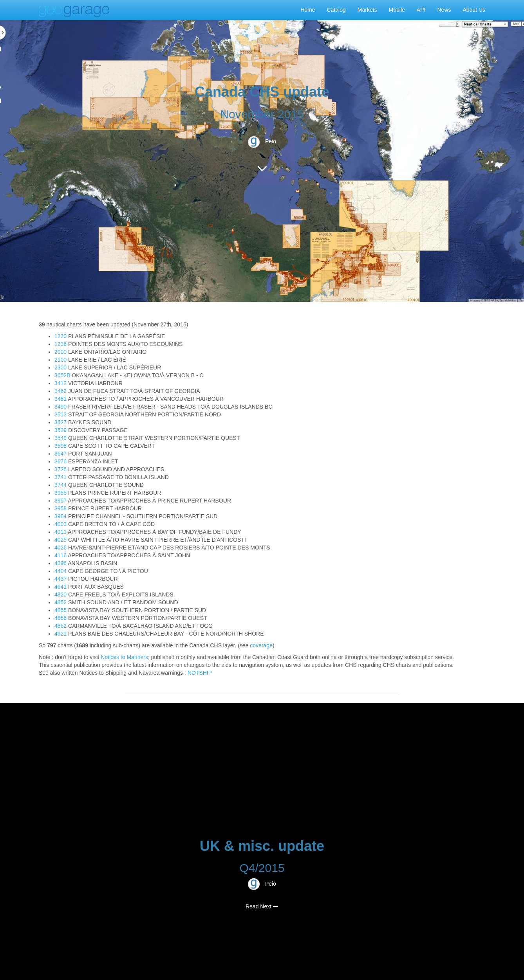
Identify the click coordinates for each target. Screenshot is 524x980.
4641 (61, 587)
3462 (61, 391)
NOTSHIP (200, 673)
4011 (61, 532)
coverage (261, 645)
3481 (61, 399)
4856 (61, 618)
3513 (61, 414)
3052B (62, 375)
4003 (61, 524)
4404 (61, 571)
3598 (61, 446)
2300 (61, 367)
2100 (61, 360)
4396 (61, 563)
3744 (61, 485)
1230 (61, 336)
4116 (61, 555)
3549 (61, 438)
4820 (61, 594)
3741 (61, 477)
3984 (61, 516)
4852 (61, 602)
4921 (61, 634)
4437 (61, 579)
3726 (61, 469)
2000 (61, 352)
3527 (61, 422)
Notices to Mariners (124, 657)
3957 (61, 501)
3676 (61, 461)
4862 (61, 626)
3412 (61, 383)
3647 (61, 454)
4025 (61, 540)
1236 (61, 344)
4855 (61, 610)
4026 (61, 548)
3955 (61, 493)
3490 (61, 407)
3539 (61, 430)
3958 (61, 508)
